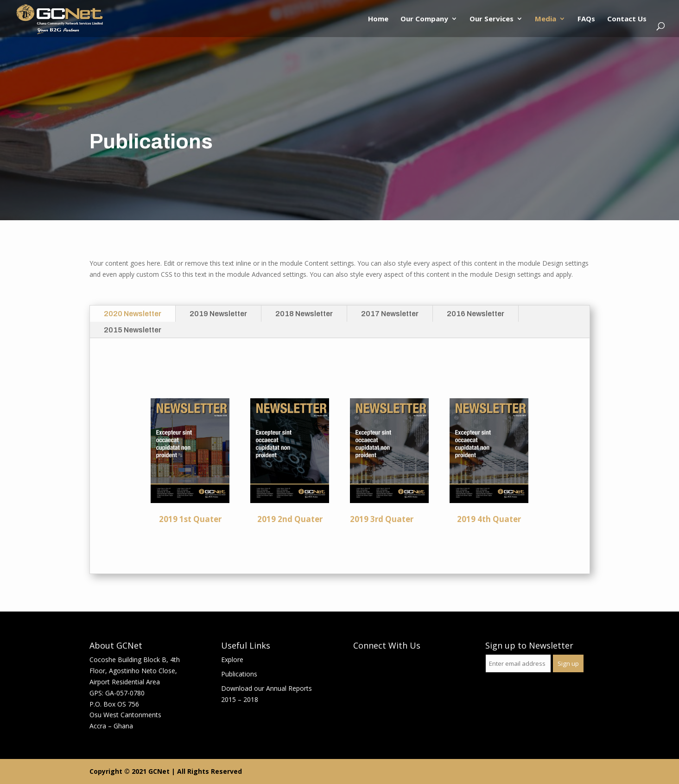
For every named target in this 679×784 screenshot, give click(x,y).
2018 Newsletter (304, 314)
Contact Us (627, 19)
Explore (232, 660)
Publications (239, 674)
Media (546, 19)
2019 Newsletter (218, 314)
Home (378, 19)
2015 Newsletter (133, 330)
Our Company (424, 19)
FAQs (586, 19)
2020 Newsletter (133, 314)
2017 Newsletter (390, 314)
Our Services (492, 19)
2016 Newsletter (476, 314)
